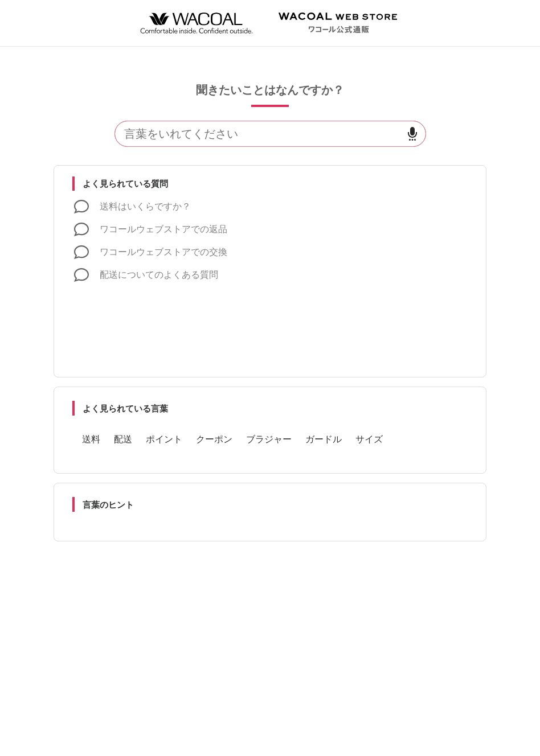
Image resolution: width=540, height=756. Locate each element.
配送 (123, 439)
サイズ (369, 439)
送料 (91, 439)
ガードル (324, 439)
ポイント (164, 439)
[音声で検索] (412, 134)
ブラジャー (269, 439)
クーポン (214, 439)
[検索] (257, 134)
